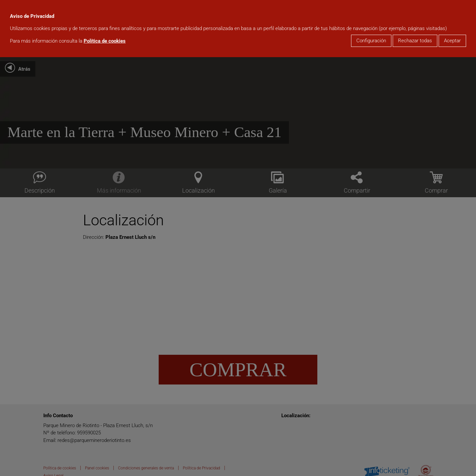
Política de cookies (105, 41)
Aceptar (452, 41)
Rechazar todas (415, 41)
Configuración (371, 41)
